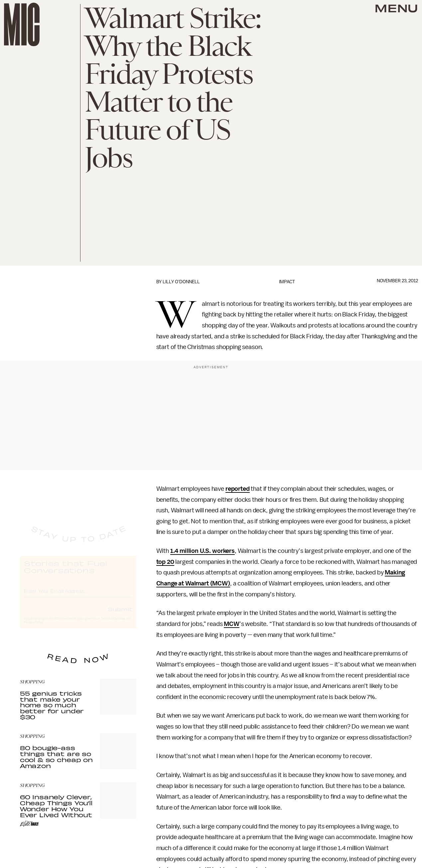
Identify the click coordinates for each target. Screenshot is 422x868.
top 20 (165, 562)
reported (238, 489)
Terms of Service (113, 625)
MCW (232, 624)
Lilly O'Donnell (181, 282)
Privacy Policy (34, 628)
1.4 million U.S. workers (203, 551)
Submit (120, 615)
